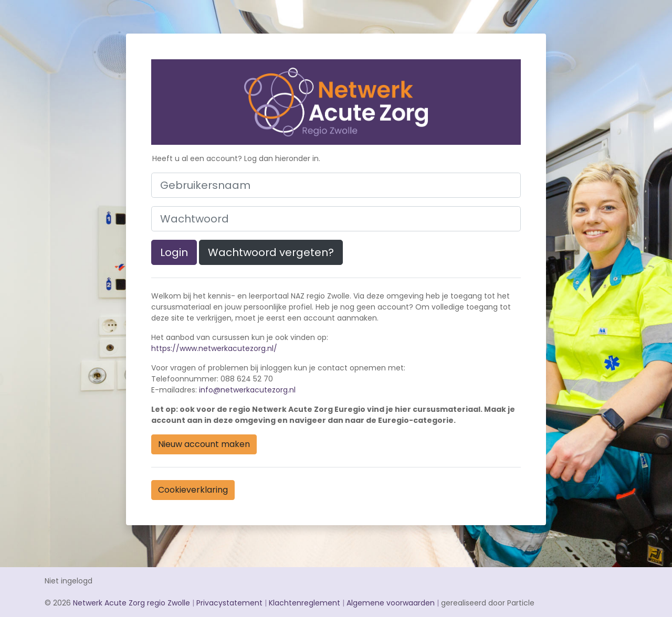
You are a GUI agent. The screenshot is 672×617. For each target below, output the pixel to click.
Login (174, 252)
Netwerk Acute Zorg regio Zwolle (132, 603)
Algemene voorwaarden (391, 603)
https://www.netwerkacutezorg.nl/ (214, 348)
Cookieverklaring (193, 490)
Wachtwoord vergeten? (271, 252)
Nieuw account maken (204, 444)
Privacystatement (229, 603)
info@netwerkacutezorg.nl (247, 390)
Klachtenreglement (304, 603)
